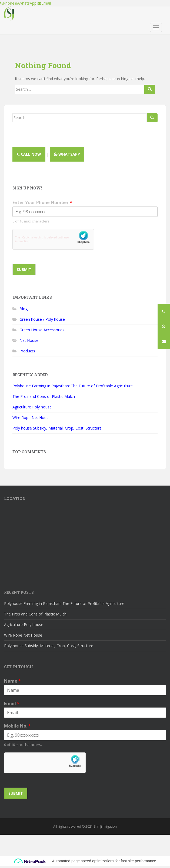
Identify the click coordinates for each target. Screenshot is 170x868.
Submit (24, 269)
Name (12, 681)
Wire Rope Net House (31, 417)
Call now (29, 154)
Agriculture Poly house (32, 407)
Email (12, 704)
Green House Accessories (42, 330)
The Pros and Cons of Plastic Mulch (44, 396)
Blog (24, 309)
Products (27, 351)
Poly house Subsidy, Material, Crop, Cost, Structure (57, 428)
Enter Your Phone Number (42, 203)
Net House (29, 340)
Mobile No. (17, 726)
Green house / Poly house (42, 319)
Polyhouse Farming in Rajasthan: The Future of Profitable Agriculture (73, 386)
